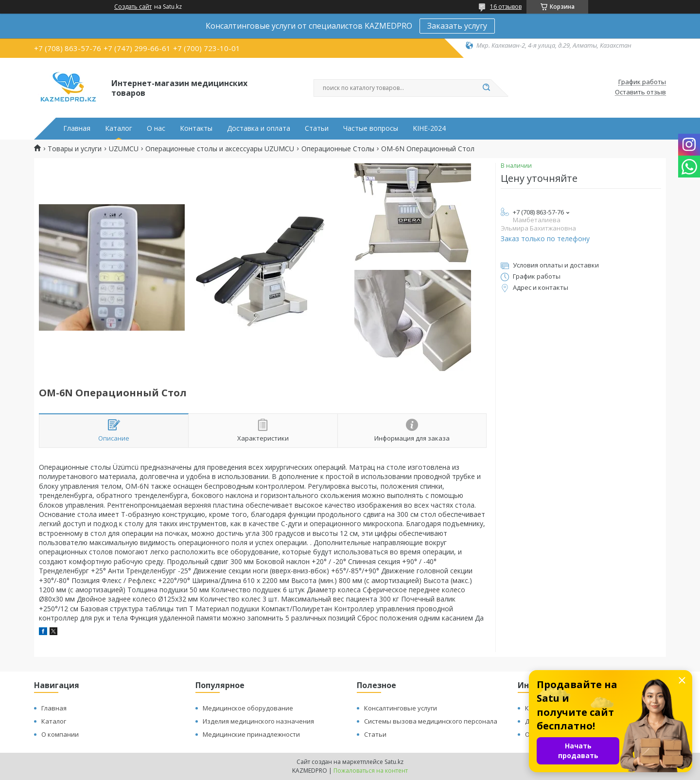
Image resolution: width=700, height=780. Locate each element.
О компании (60, 734)
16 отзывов (506, 7)
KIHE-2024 (429, 128)
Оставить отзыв (640, 92)
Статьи (317, 128)
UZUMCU (124, 149)
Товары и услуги (75, 149)
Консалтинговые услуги (401, 708)
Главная (77, 128)
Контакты (196, 128)
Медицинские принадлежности (251, 734)
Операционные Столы (338, 149)
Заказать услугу (457, 26)
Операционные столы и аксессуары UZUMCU (220, 149)
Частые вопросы (371, 128)
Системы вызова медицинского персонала (431, 721)
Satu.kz (394, 762)
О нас (156, 128)
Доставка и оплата (259, 128)
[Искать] (486, 88)
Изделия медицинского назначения (258, 721)
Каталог (119, 128)
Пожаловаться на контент (371, 771)
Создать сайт (133, 7)
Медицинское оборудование (248, 708)
